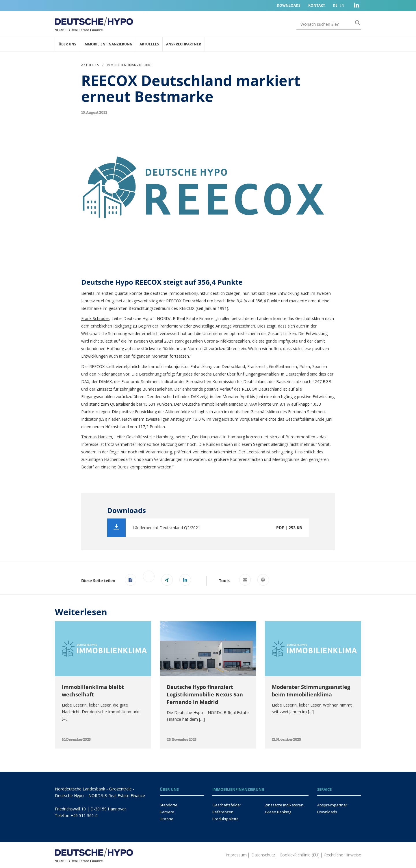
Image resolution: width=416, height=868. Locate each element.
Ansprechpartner (184, 44)
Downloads (289, 5)
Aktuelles (149, 44)
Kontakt (317, 5)
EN (342, 5)
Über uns (67, 44)
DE (335, 5)
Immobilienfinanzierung (108, 44)
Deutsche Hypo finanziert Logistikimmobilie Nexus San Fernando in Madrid (205, 694)
